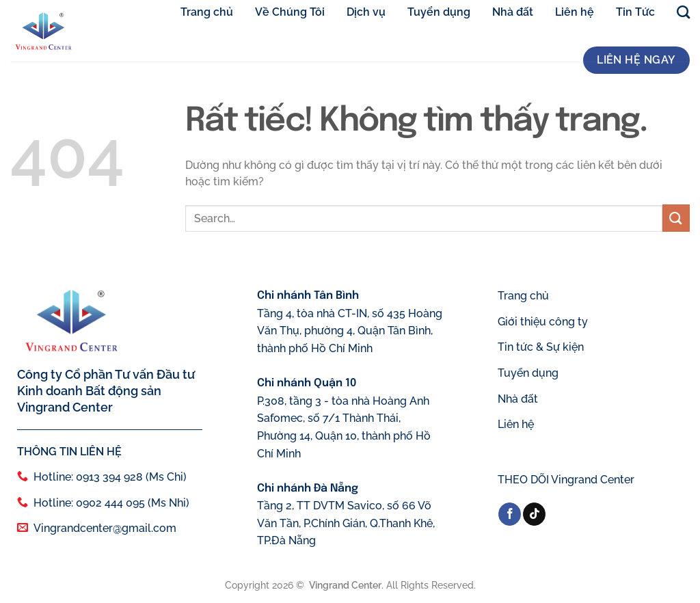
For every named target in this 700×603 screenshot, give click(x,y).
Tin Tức (635, 12)
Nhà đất (513, 12)
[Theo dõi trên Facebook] (510, 514)
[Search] (683, 12)
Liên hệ (575, 12)
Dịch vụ (366, 12)
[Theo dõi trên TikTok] (534, 514)
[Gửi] (676, 218)
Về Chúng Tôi (290, 12)
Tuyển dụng (439, 12)
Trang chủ (207, 12)
